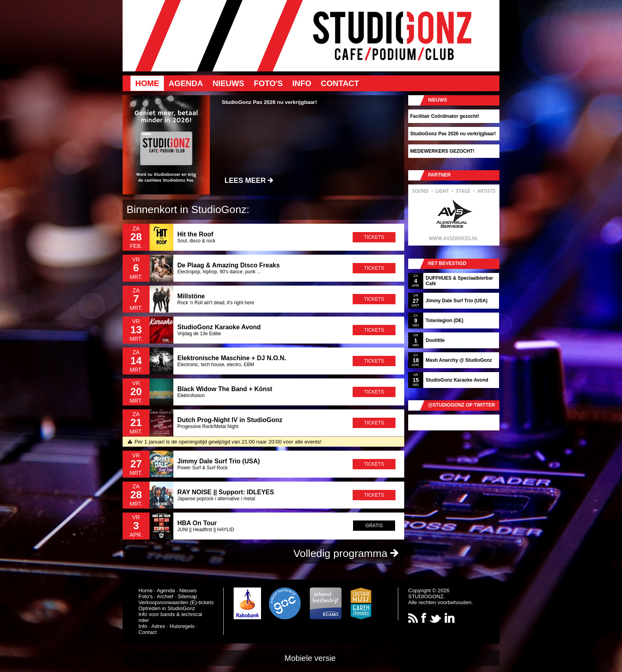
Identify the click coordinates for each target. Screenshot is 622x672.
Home (147, 83)
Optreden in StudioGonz (167, 608)
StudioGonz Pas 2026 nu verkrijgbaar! (453, 134)
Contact (340, 83)
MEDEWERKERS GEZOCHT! (442, 151)
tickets (374, 237)
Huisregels (182, 626)
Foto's (268, 83)
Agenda (186, 83)
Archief (165, 596)
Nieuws (228, 83)
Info (302, 83)
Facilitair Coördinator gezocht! (445, 116)
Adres (158, 626)
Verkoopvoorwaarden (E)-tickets (176, 602)
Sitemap (187, 596)
